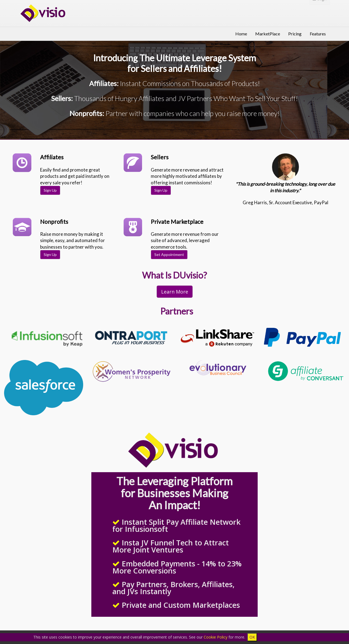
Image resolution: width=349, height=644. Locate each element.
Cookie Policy (216, 637)
